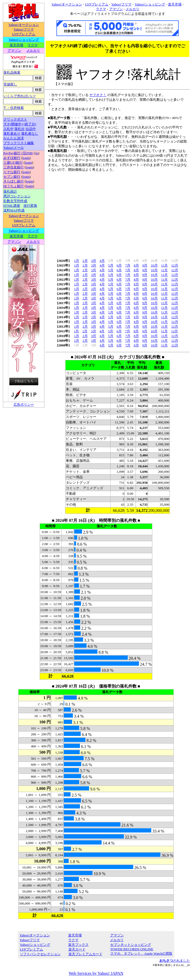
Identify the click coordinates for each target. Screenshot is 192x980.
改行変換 (30, 206)
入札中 (8, 129)
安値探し (10, 84)
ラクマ (33, 45)
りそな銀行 (12, 172)
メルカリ (33, 51)
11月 (165, 265)
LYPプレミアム (24, 34)
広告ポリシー (24, 405)
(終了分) (30, 124)
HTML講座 (12, 206)
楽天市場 (16, 45)
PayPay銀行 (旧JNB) (18, 153)
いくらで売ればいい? (19, 96)
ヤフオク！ (98, 95)
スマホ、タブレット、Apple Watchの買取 (141, 954)
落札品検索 (12, 72)
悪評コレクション (17, 196)
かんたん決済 (14, 138)
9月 (145, 265)
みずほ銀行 (12, 158)
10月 (154, 265)
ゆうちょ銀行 (14, 186)
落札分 (19, 129)
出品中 (31, 129)
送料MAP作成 (14, 210)
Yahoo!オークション (24, 25)
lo (37, 153)
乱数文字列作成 (15, 201)
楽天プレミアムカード (85, 954)
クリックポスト (15, 119)
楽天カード (77, 949)
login (26, 158)
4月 (102, 261)
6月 (119, 265)
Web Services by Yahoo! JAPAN (96, 973)
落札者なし (30, 134)
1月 (77, 261)
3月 (94, 261)
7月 (128, 265)
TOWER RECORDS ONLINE (132, 949)
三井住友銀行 (14, 167)
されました (175, 961)
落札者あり (12, 134)
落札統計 (10, 191)
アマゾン (14, 51)
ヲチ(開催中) (13, 124)
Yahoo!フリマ (24, 29)
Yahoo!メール (14, 148)
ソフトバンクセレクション (40, 954)
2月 (85, 261)
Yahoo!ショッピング (24, 40)
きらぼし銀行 (14, 181)
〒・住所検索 (14, 108)
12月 (174, 265)
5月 (111, 265)
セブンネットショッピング (130, 945)
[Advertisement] (96, 445)
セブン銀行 (12, 177)
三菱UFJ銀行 (13, 163)
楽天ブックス (78, 945)
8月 (136, 265)
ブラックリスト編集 (19, 143)
